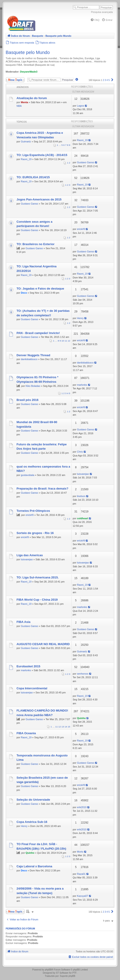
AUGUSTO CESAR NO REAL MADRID (43, 644)
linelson (81, 496)
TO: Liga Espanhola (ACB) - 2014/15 (42, 155)
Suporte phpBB (68, 976)
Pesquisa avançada (102, 12)
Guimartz (26, 141)
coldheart (83, 518)
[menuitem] (95, 20)
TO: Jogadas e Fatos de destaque (40, 289)
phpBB (48, 970)
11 (66, 341)
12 (69, 341)
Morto (80, 852)
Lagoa (80, 106)
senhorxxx (83, 674)
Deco (24, 293)
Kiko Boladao (33, 386)
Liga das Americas (30, 555)
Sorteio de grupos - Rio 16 (35, 533)
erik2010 (82, 807)
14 (66, 727)
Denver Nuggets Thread (33, 355)
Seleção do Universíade (33, 800)
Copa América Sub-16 (32, 822)
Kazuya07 (83, 896)
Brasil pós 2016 (28, 400)
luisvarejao (83, 474)
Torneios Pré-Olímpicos (33, 511)
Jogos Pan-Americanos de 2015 (39, 199)
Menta (24, 102)
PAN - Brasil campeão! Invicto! (38, 333)
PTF (74, 973)
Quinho (81, 718)
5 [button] (109, 80)
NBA (19, 106)
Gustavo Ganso (86, 162)
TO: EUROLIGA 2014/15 (33, 177)
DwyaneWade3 (29, 72)
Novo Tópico (15, 80)
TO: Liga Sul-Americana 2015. (38, 577)
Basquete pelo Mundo (28, 52)
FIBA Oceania (26, 733)
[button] (112, 80)
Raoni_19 (82, 140)
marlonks (82, 385)
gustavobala (28, 475)
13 (63, 727)
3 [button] (105, 80)
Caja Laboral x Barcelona (34, 866)
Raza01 (81, 874)
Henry (80, 318)
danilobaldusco (29, 359)
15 (69, 727)
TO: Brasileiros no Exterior (36, 244)
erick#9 (81, 229)
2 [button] (103, 80)
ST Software (62, 973)
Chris (80, 452)
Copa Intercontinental (32, 688)
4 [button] (107, 80)
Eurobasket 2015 (28, 666)
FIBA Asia (23, 622)
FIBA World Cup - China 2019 (37, 600)
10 (63, 341)
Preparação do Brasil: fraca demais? (42, 489)
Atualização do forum (32, 98)
